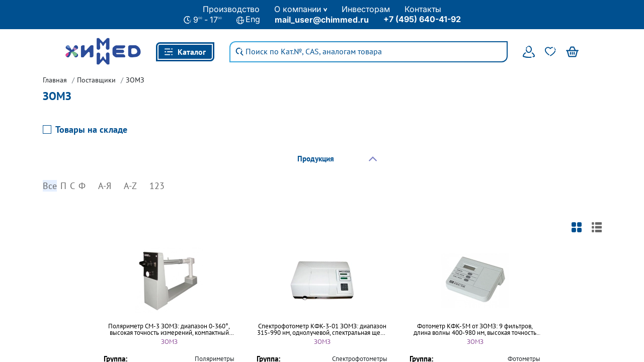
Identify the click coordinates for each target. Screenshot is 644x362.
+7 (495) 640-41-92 (422, 19)
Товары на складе (91, 129)
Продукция (316, 158)
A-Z (130, 185)
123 (157, 185)
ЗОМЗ (135, 79)
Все (50, 185)
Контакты (423, 9)
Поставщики (96, 79)
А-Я (105, 185)
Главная (55, 79)
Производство (231, 9)
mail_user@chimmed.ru (322, 20)
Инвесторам (366, 9)
